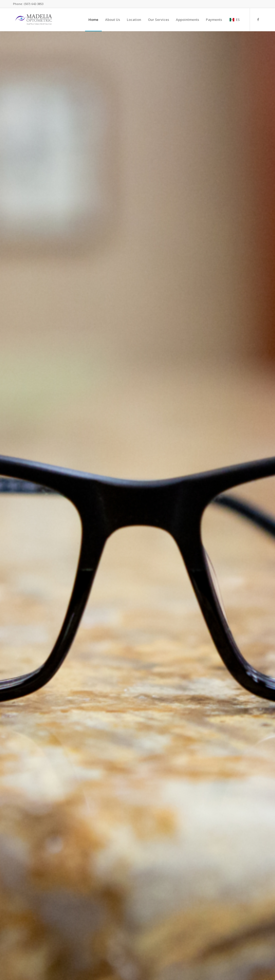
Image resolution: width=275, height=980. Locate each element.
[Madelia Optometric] (33, 20)
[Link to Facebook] (258, 19)
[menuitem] (93, 20)
